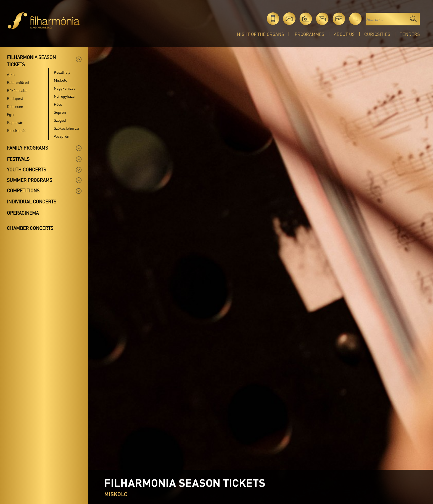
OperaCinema (23, 213)
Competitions (23, 190)
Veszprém (62, 136)
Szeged (60, 120)
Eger (11, 114)
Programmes (309, 34)
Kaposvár (15, 122)
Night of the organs (260, 34)
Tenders (410, 34)
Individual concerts (32, 201)
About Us (344, 34)
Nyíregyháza (64, 96)
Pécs (58, 104)
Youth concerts (27, 169)
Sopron (60, 112)
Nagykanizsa (65, 88)
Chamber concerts (30, 228)
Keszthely (62, 72)
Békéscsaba (17, 90)
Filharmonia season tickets (31, 61)
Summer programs (30, 180)
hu (356, 19)
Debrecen (15, 106)
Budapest (15, 98)
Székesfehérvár (67, 128)
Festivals (18, 159)
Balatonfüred (18, 82)
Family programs (27, 148)
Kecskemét (16, 130)
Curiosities (377, 34)
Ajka (11, 74)
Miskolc (60, 80)
